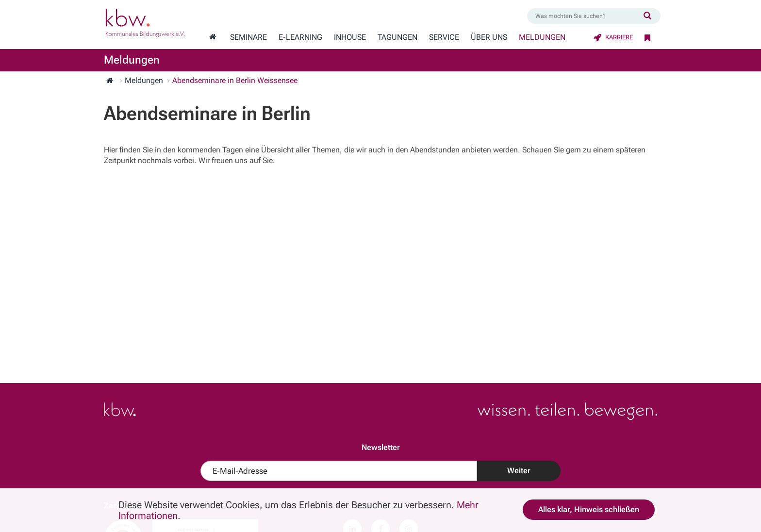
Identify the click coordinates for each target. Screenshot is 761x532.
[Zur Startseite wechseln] (213, 37)
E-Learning (300, 37)
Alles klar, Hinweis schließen (589, 509)
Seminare (248, 37)
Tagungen (397, 37)
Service (444, 37)
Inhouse (350, 37)
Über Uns (489, 37)
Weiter (519, 471)
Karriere (613, 37)
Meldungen (542, 37)
